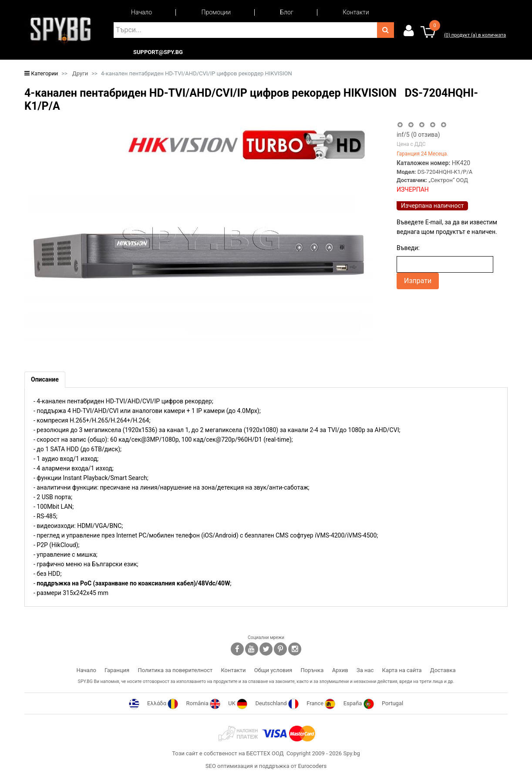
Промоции (216, 12)
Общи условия (273, 670)
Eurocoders (312, 766)
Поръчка (312, 670)
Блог (286, 12)
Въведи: (408, 248)
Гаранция (117, 670)
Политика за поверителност (175, 670)
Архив (340, 670)
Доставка (443, 670)
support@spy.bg (158, 52)
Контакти (356, 12)
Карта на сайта (402, 670)
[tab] (45, 380)
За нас (365, 670)
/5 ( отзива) (418, 135)
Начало (141, 12)
